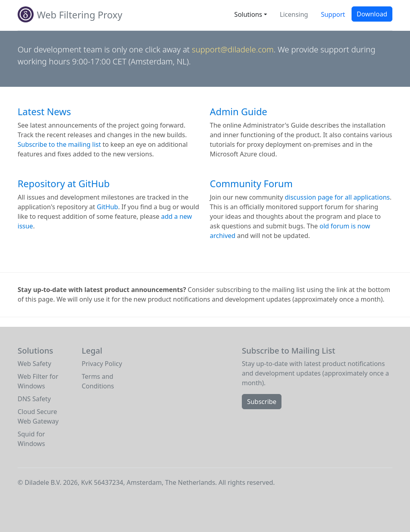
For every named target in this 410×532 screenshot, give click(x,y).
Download (372, 14)
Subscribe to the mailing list (59, 144)
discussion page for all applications (337, 197)
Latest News (44, 112)
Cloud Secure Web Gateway (38, 416)
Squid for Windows (31, 439)
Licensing (294, 14)
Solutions (248, 14)
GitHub (108, 207)
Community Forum (251, 184)
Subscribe (262, 402)
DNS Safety (34, 399)
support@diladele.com (233, 49)
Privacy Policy (102, 364)
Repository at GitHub (64, 184)
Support (333, 14)
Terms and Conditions (98, 381)
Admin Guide (238, 112)
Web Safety (34, 364)
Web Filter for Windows (38, 381)
